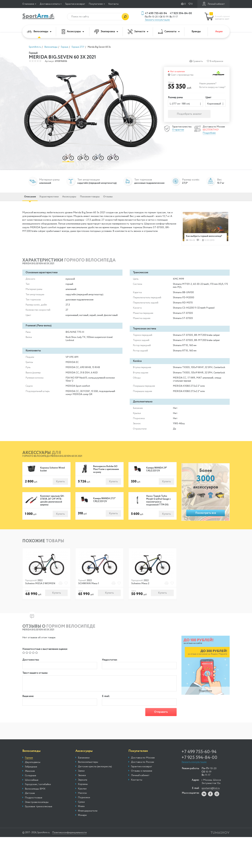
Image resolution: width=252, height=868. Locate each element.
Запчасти (138, 32)
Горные (29, 767)
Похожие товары (107, 200)
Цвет (208, 98)
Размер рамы (175, 98)
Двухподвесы (33, 772)
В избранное (215, 61)
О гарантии (178, 131)
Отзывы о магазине (142, 780)
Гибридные (31, 776)
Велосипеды (39, 32)
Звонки (82, 785)
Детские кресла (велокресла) (95, 776)
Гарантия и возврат (75, 4)
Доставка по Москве (143, 767)
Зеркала (83, 789)
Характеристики (56, 200)
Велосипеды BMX (35, 798)
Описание (32, 200)
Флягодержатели (88, 820)
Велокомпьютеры (88, 772)
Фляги (81, 816)
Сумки (81, 811)
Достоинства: (31, 668)
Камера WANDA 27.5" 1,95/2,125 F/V (104, 508)
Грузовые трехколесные (39, 816)
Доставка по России (142, 772)
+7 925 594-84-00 (181, 13)
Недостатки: (110, 668)
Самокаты (169, 32)
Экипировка (106, 32)
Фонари (82, 825)
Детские (30, 803)
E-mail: (106, 705)
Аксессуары (73, 32)
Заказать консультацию (157, 20)
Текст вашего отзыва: (35, 682)
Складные (31, 785)
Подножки (84, 807)
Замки (81, 780)
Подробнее (209, 134)
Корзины (83, 794)
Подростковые (34, 807)
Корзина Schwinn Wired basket (52, 476)
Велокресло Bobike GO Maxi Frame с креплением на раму (106, 476)
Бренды (196, 32)
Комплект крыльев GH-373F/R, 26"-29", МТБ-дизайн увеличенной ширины (52, 508)
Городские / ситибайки (38, 794)
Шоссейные (32, 789)
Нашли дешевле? (208, 84)
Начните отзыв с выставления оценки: (45, 657)
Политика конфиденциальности (75, 842)
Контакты (113, 4)
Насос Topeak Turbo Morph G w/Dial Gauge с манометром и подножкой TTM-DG (158, 508)
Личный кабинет (214, 4)
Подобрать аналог (189, 115)
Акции (219, 32)
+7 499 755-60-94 (156, 13)
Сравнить (196, 61)
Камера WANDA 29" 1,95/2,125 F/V (157, 476)
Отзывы (130, 200)
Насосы (82, 803)
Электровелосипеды (37, 812)
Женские (30, 781)
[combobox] (185, 104)
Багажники (84, 767)
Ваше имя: (28, 705)
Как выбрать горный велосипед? (199, 241)
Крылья (82, 798)
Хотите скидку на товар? (212, 87)
